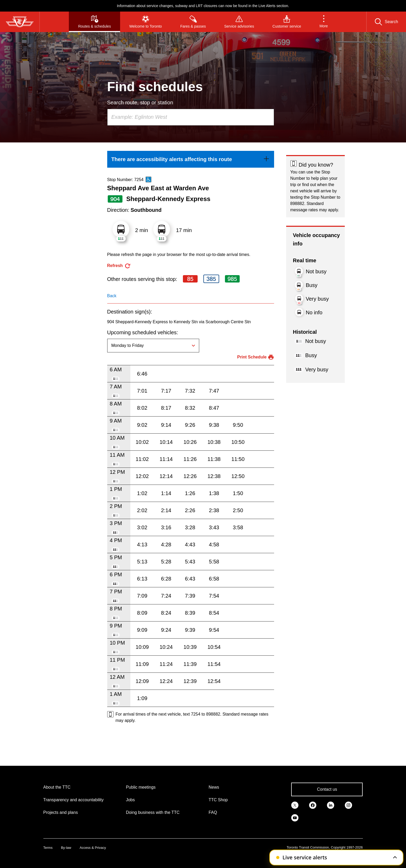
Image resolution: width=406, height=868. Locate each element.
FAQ (213, 812)
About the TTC (57, 787)
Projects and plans (61, 812)
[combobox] (191, 117)
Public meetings (141, 787)
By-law (66, 848)
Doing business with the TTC (153, 812)
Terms (48, 848)
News (214, 787)
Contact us (327, 789)
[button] (324, 22)
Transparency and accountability (74, 800)
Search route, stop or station (140, 102)
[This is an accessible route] (148, 179)
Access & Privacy (93, 848)
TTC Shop (218, 800)
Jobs (130, 800)
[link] (191, 159)
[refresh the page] (119, 266)
